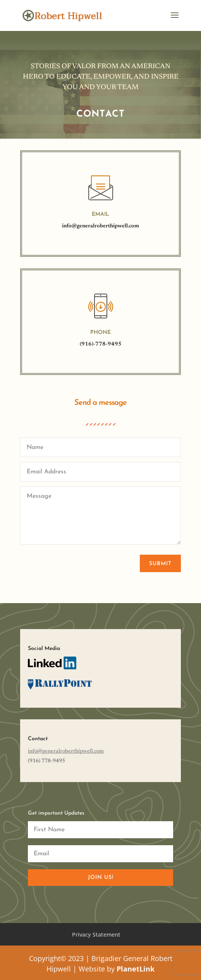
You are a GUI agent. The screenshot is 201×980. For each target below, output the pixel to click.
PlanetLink (136, 969)
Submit (160, 564)
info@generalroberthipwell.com (100, 226)
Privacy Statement (96, 934)
